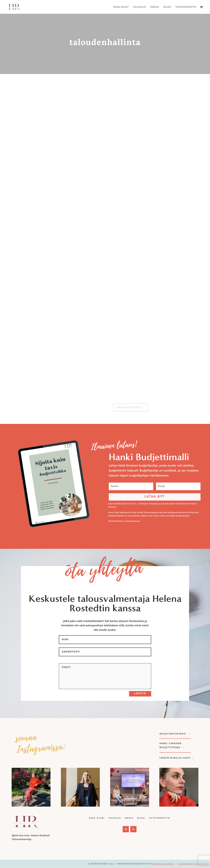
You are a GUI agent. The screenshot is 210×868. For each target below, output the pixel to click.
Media (155, 7)
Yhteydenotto (186, 7)
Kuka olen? (121, 7)
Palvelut (140, 7)
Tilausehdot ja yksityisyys (193, 864)
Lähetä (140, 694)
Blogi (167, 7)
